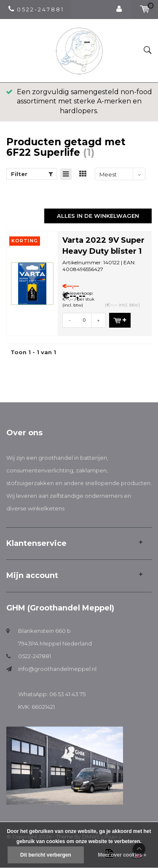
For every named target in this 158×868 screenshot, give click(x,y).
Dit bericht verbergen (46, 855)
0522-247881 (35, 656)
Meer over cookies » (122, 855)
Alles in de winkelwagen (98, 216)
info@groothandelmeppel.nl (57, 669)
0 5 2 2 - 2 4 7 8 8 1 (36, 9)
